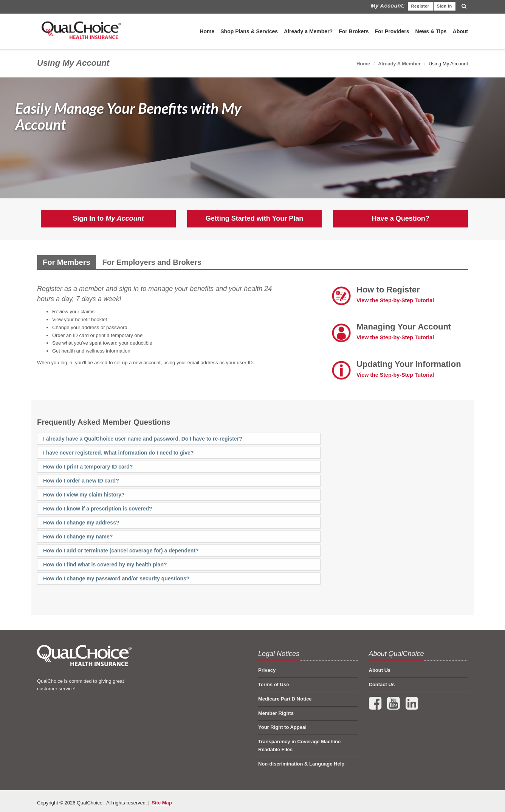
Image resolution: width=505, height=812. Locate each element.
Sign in (445, 6)
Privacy (267, 670)
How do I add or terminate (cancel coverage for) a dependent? (121, 551)
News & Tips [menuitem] (431, 31)
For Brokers (354, 31)
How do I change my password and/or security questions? (116, 578)
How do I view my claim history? (84, 495)
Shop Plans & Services (249, 31)
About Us (380, 670)
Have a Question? (401, 218)
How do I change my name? (78, 537)
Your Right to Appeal (282, 727)
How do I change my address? (81, 523)
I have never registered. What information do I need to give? (118, 453)
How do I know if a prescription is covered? (98, 509)
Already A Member (399, 64)
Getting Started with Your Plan (254, 218)
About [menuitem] (460, 31)
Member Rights (276, 713)
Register (420, 6)
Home (207, 31)
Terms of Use (273, 684)
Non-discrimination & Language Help (301, 764)
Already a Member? (308, 31)
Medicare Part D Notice (285, 699)
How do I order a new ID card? (81, 481)
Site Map (162, 803)
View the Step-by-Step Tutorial (395, 300)
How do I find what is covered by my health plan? (105, 565)
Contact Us (382, 684)
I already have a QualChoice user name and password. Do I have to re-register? (143, 439)
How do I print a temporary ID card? (88, 467)
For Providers (392, 31)
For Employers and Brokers (152, 262)
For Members (67, 262)
